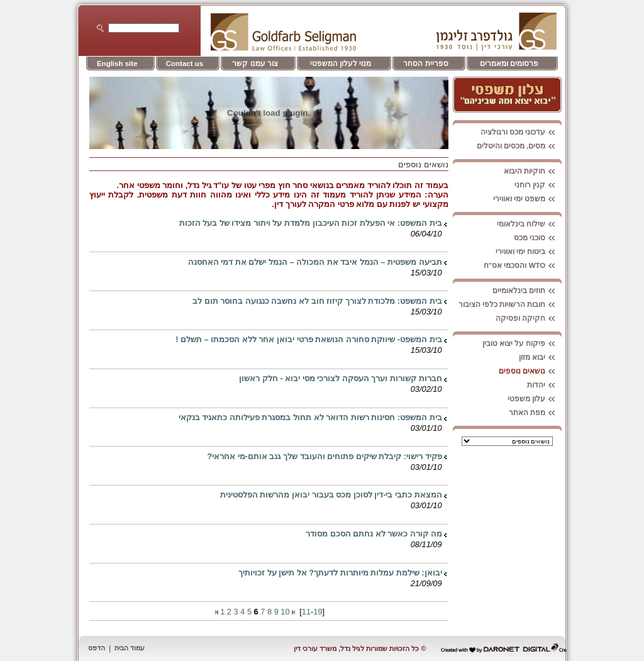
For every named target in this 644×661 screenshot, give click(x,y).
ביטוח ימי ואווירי (529, 252)
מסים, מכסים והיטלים (519, 146)
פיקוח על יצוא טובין (522, 343)
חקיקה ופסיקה (529, 318)
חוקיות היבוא (533, 171)
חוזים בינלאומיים (527, 291)
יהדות (544, 385)
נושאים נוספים (530, 371)
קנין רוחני (538, 185)
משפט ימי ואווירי (527, 199)
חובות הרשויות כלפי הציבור (510, 304)
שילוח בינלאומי (529, 224)
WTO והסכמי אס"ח (523, 265)
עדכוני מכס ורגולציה (521, 132)
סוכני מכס (538, 238)
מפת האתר (535, 413)
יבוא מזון (540, 357)
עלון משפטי (535, 399)
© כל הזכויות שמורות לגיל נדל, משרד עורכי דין (360, 648)
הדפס (97, 648)
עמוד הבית (130, 648)
